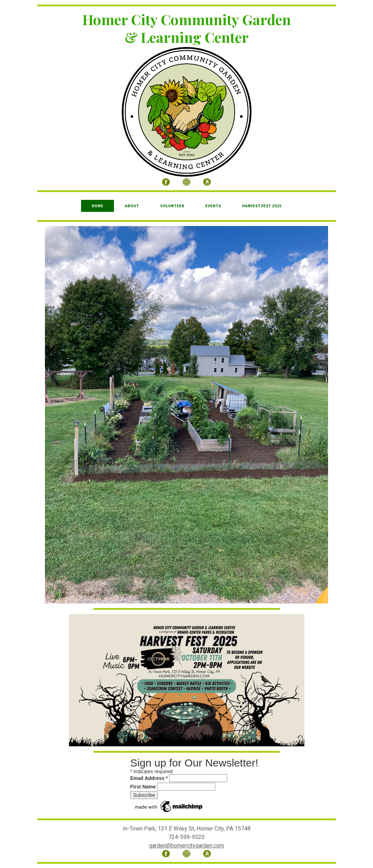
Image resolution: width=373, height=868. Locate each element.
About (132, 206)
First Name (143, 787)
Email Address (149, 778)
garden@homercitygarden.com (186, 846)
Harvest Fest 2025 (262, 206)
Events (213, 206)
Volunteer (172, 206)
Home (97, 206)
